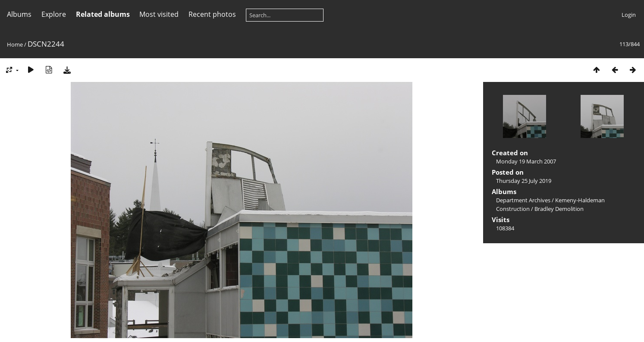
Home (15, 44)
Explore (54, 14)
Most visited (159, 14)
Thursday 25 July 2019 (524, 181)
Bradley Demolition (559, 209)
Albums (19, 14)
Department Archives (523, 200)
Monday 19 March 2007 (526, 161)
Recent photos (212, 14)
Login (629, 15)
